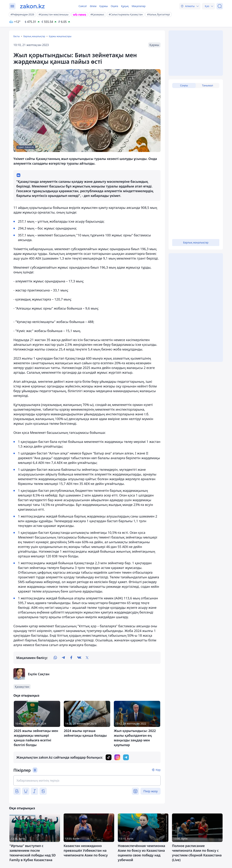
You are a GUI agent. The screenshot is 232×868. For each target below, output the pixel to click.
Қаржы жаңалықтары (60, 36)
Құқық (125, 6)
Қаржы (104, 6)
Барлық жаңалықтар (34, 36)
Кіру (158, 770)
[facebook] (71, 658)
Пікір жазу (151, 791)
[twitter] (87, 658)
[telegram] (63, 658)
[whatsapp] (55, 658)
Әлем (93, 6)
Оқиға (114, 6)
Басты (17, 36)
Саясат (83, 6)
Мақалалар (138, 6)
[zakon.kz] (32, 6)
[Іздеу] (220, 6)
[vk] (79, 658)
